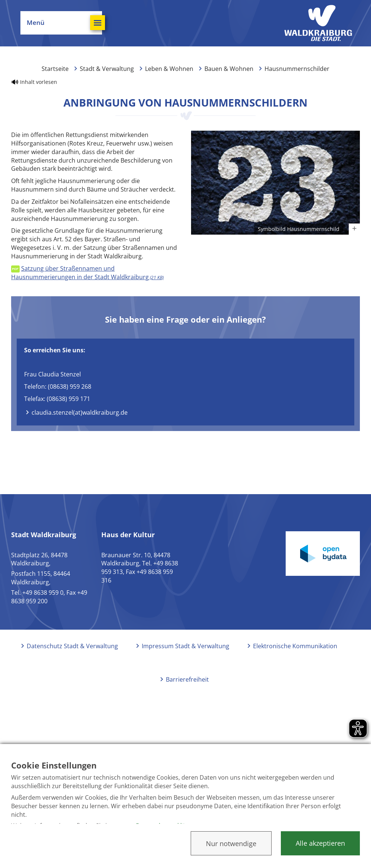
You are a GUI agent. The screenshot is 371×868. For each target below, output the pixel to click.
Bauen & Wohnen (229, 69)
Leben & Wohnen (169, 69)
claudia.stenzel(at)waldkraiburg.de (80, 412)
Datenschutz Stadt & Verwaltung (72, 646)
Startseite (55, 69)
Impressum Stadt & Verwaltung (185, 646)
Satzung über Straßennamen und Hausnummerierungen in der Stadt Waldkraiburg (87, 273)
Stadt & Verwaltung (107, 69)
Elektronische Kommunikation (295, 646)
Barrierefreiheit (187, 679)
